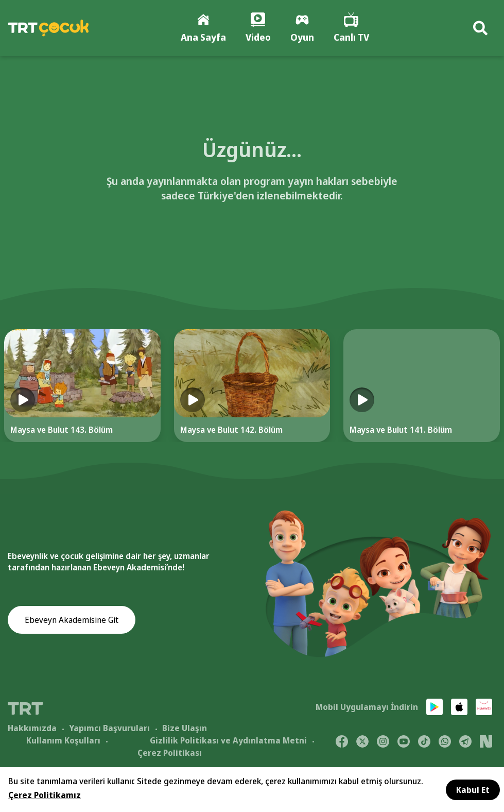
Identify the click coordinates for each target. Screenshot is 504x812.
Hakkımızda (32, 728)
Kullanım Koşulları (63, 740)
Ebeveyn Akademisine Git (72, 620)
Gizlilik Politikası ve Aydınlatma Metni (228, 740)
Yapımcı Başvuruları (109, 728)
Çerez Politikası (170, 753)
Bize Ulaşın (185, 728)
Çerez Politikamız (45, 795)
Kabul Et (473, 790)
